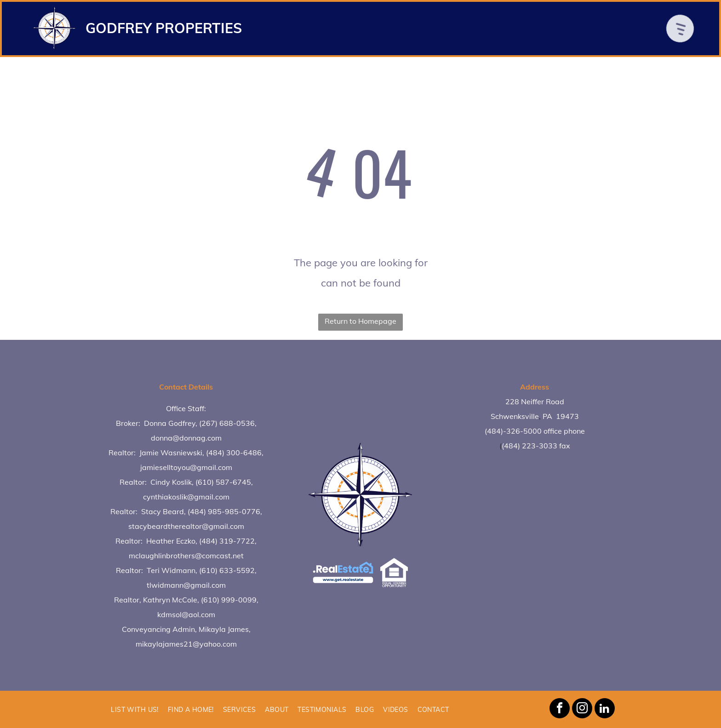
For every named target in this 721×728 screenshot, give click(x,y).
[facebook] (560, 709)
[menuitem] (134, 709)
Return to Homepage (360, 321)
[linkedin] (605, 709)
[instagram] (582, 709)
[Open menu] (683, 29)
